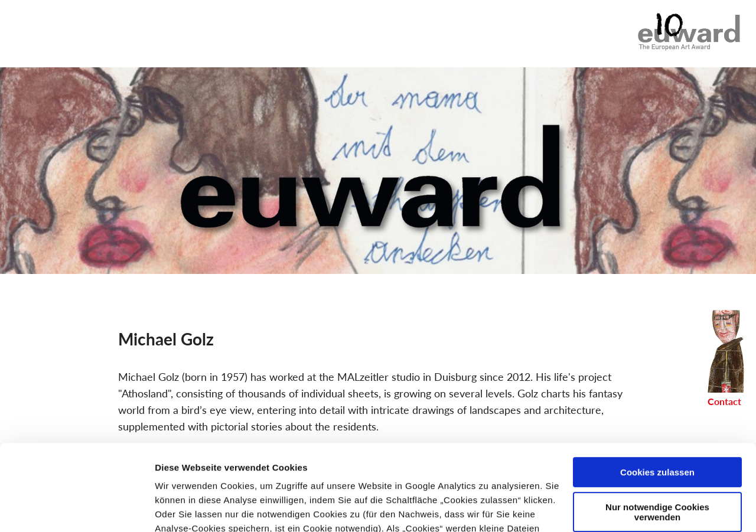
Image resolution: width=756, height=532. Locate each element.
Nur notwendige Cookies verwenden (657, 431)
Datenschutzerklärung (243, 476)
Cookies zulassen (657, 392)
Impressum (351, 476)
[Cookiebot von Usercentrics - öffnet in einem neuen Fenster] (76, 509)
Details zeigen (185, 509)
